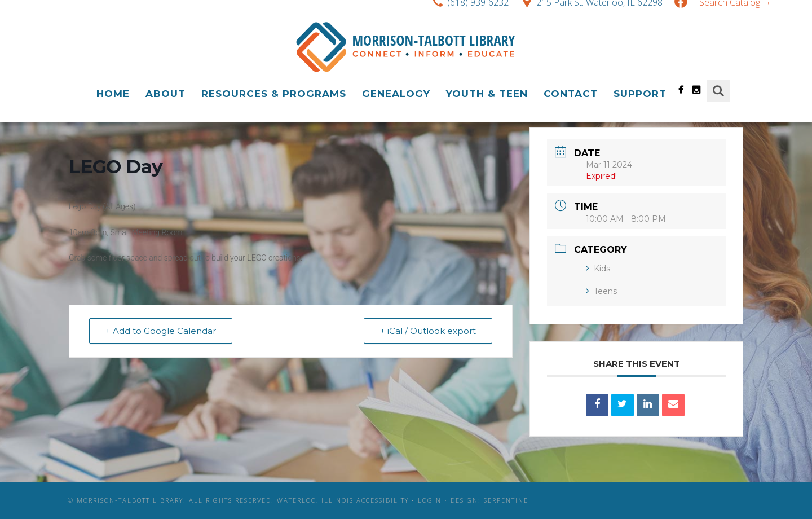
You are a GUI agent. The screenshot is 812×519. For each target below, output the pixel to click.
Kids (598, 269)
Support (640, 94)
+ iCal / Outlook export (428, 331)
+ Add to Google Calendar (161, 331)
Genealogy (396, 94)
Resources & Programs (274, 94)
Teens (601, 291)
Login (430, 500)
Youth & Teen (487, 94)
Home (113, 94)
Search (718, 91)
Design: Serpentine (489, 500)
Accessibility (383, 500)
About (166, 94)
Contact (571, 94)
